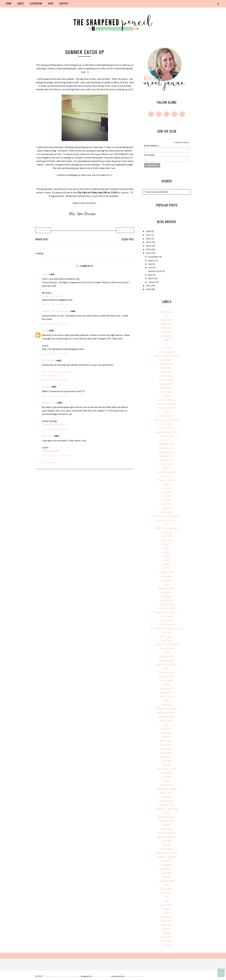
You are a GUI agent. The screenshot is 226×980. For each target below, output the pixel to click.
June (151, 268)
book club (167, 372)
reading (167, 760)
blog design (167, 364)
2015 (149, 242)
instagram (167, 620)
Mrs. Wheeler (49, 360)
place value (167, 740)
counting (167, 464)
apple (167, 340)
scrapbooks (167, 800)
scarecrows (167, 785)
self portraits (167, 805)
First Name (149, 155)
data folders (167, 480)
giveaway (167, 576)
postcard (167, 749)
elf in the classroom (167, 516)
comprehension (167, 452)
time (167, 885)
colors (167, 440)
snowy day (167, 829)
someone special (167, 837)
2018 (149, 231)
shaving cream (167, 817)
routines (167, 777)
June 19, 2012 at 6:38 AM (55, 380)
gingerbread (167, 572)
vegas (167, 909)
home (9, 3)
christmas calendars (167, 420)
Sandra (46, 274)
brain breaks (167, 380)
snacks (167, 825)
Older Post (128, 239)
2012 (149, 253)
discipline (167, 492)
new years (167, 688)
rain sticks (167, 756)
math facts (167, 656)
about (21, 3)
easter (167, 508)
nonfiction (167, 696)
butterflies (167, 388)
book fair (167, 376)
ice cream (167, 616)
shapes (167, 813)
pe (167, 724)
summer (167, 861)
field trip (167, 536)
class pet (167, 424)
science (167, 797)
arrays (167, 348)
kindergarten (167, 624)
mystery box (167, 676)
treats (167, 901)
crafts (167, 468)
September (154, 257)
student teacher (167, 857)
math (167, 652)
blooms (167, 368)
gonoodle (167, 580)
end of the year (167, 520)
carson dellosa (167, 400)
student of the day (167, 853)
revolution (167, 772)
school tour (167, 793)
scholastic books (167, 789)
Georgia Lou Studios (101, 976)
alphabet (167, 328)
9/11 (167, 316)
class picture (167, 428)
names (167, 684)
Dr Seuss (167, 496)
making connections (167, 644)
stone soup (167, 849)
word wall (167, 937)
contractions (167, 460)
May (151, 275)
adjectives (167, 324)
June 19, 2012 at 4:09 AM (55, 353)
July (150, 264)
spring (167, 845)
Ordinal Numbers (167, 712)
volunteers (167, 921)
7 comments (43, 230)
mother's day (167, 672)
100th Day (167, 312)
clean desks (167, 436)
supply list (167, 869)
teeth (167, 877)
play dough (167, 744)
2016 (149, 239)
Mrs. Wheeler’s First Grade (56, 372)
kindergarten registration (167, 628)
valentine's (167, 905)
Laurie (45, 330)
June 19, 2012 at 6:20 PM (55, 396)
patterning (167, 720)
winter (167, 933)
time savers (167, 889)
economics (167, 512)
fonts (167, 548)
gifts (167, 568)
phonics (167, 736)
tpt (167, 897)
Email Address (152, 146)
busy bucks (167, 384)
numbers (167, 704)
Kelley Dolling (49, 403)
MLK (167, 668)
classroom (36, 3)
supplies (167, 865)
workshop (167, 941)
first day (167, 540)
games (167, 564)
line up (167, 632)
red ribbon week (167, 769)
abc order (167, 320)
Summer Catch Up (156, 271)
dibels (167, 488)
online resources (167, 708)
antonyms (167, 336)
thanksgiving (167, 881)
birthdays (167, 360)
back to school (167, 352)
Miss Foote (48, 436)
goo (167, 584)
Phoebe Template (72, 976)
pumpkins (167, 752)
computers (167, 456)
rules (167, 780)
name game (167, 680)
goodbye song (167, 588)
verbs (167, 913)
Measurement (167, 660)
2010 (149, 289)
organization (167, 716)
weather (167, 925)
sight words (167, 821)
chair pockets (167, 408)
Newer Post (42, 239)
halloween (167, 600)
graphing (167, 596)
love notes (167, 636)
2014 (149, 246)
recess (167, 764)
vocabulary (167, 917)
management (167, 648)
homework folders (167, 612)
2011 (149, 286)
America (167, 332)
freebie (167, 552)
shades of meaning (167, 809)
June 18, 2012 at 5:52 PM (55, 304)
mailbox (167, 640)
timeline (167, 893)
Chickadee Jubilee (51, 451)
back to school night (167, 356)
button (167, 392)
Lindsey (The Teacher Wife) (56, 311)
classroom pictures (167, 432)
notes (167, 700)
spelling (167, 841)
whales (167, 929)
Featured (167, 532)
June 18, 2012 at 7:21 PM (55, 324)
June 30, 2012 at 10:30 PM (56, 455)
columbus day (167, 444)
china (167, 412)
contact (64, 3)
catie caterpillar (167, 404)
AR (167, 344)
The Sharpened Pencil (53, 976)
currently (167, 476)
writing (167, 945)
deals (167, 484)
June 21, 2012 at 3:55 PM (55, 429)
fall (167, 524)
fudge (167, 560)
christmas (167, 416)
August (152, 260)
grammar (167, 592)
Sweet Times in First (52, 296)
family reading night (167, 528)
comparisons (167, 448)
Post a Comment (48, 462)
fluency (167, 544)
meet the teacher (167, 664)
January (152, 282)
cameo (167, 396)
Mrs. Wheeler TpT (51, 375)
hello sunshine (167, 608)
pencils (167, 728)
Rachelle (46, 387)
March (151, 278)
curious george (167, 472)
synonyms (167, 873)
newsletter (167, 692)
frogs (167, 556)
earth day (167, 504)
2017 (149, 235)
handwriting (167, 604)
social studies (167, 833)
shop (51, 3)
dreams (167, 500)
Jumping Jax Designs (134, 976)
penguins (167, 732)
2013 (149, 250)
